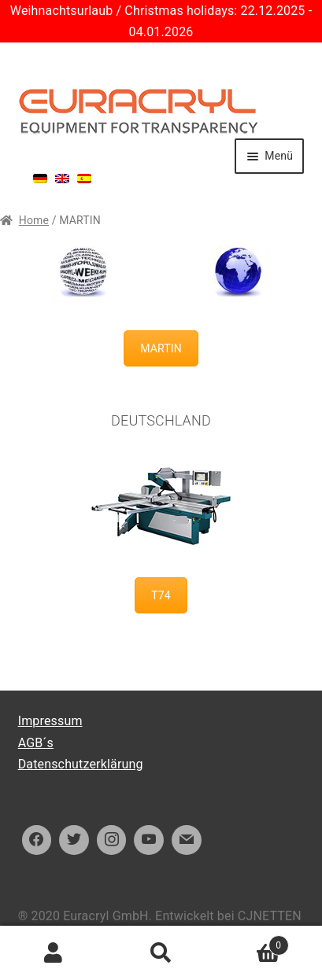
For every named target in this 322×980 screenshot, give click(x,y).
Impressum (50, 721)
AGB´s (36, 743)
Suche (161, 953)
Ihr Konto (54, 953)
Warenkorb (252, 943)
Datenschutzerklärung (81, 764)
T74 (161, 595)
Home (34, 220)
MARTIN (161, 348)
